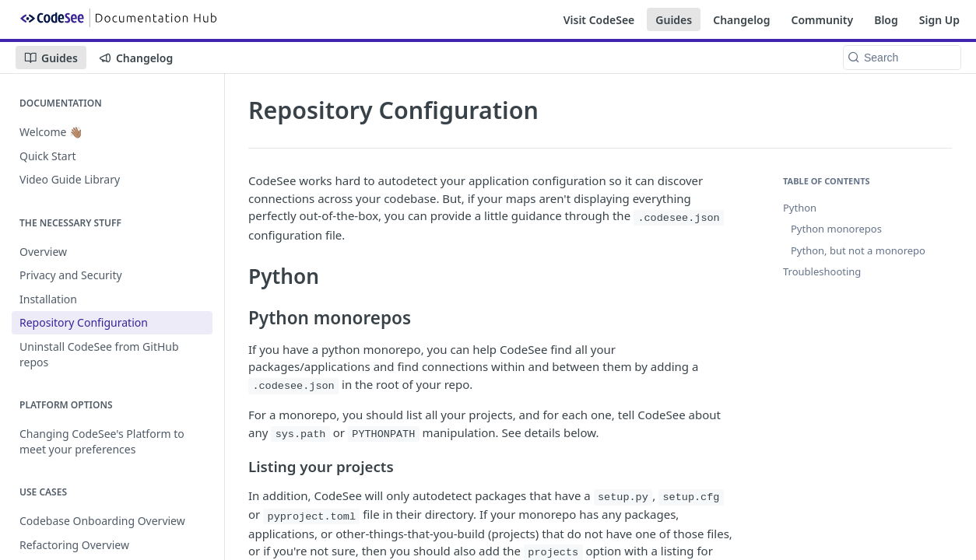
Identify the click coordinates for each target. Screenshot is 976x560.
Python (800, 208)
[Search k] (902, 58)
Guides (674, 20)
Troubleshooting (822, 271)
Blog (886, 20)
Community (823, 20)
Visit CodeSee (599, 20)
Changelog (741, 20)
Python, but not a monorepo (858, 250)
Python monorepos (836, 229)
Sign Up (939, 20)
